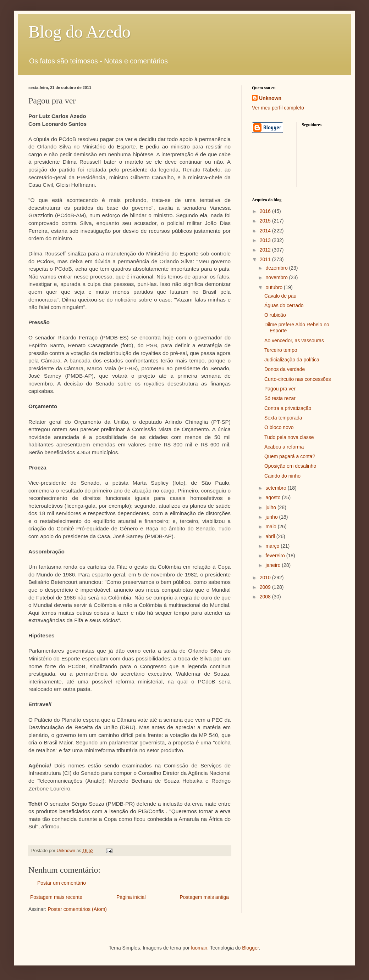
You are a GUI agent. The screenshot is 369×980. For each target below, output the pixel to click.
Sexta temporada (283, 418)
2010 (266, 578)
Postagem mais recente (56, 897)
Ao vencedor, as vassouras (294, 340)
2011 (266, 259)
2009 (266, 587)
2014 (266, 231)
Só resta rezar (280, 398)
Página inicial (131, 897)
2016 (266, 211)
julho (271, 507)
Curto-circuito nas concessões (298, 379)
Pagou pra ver (280, 389)
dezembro (277, 268)
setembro (276, 488)
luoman (199, 948)
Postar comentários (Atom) (77, 909)
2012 (266, 250)
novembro (277, 277)
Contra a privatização (288, 408)
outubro (274, 287)
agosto (274, 497)
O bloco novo (279, 427)
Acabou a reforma (284, 447)
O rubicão (275, 315)
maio (271, 526)
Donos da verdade (285, 369)
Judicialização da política (292, 360)
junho (272, 517)
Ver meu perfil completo (278, 108)
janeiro (274, 565)
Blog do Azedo (79, 32)
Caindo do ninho (282, 476)
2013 (266, 240)
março (273, 546)
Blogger (250, 948)
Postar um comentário (62, 883)
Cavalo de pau (280, 296)
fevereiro (276, 556)
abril (271, 536)
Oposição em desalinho (290, 466)
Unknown (270, 98)
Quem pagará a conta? (290, 456)
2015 (266, 221)
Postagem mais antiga (204, 897)
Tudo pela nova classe (289, 437)
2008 (266, 597)
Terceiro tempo (281, 350)
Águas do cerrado (284, 305)
